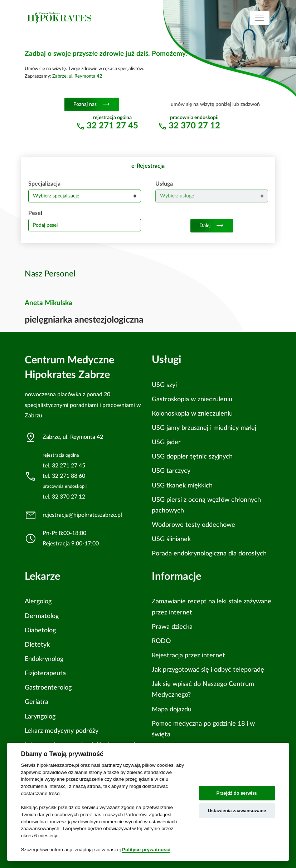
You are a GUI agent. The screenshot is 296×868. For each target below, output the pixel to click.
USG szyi (164, 385)
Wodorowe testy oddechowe (193, 525)
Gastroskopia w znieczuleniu (192, 399)
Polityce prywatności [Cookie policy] (146, 850)
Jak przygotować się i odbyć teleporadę (208, 670)
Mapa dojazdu (172, 709)
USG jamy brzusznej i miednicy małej (204, 428)
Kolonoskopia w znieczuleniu (192, 414)
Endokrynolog (44, 659)
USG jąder (166, 442)
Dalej (212, 226)
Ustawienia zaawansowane (237, 811)
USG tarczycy (171, 471)
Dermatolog (42, 616)
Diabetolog (40, 630)
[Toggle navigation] (259, 18)
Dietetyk (37, 645)
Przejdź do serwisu (237, 793)
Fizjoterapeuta (45, 673)
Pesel (35, 213)
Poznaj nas (92, 104)
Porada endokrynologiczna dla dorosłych (209, 553)
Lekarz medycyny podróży (62, 731)
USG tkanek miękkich (182, 486)
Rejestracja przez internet (188, 655)
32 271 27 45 (112, 126)
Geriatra (37, 702)
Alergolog (38, 601)
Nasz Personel (50, 274)
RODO (161, 641)
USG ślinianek (171, 539)
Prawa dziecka (172, 627)
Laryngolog (40, 717)
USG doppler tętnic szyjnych (192, 457)
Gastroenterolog (48, 688)
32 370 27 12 (194, 126)
